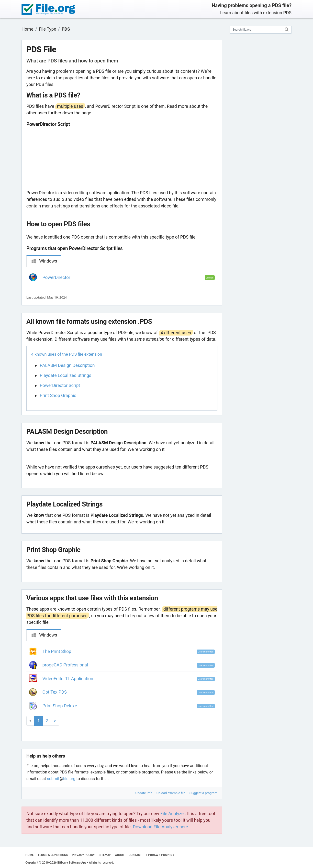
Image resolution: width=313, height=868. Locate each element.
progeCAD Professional (65, 665)
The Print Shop (57, 651)
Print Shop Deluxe (60, 706)
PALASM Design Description (67, 365)
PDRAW (153, 855)
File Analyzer (173, 814)
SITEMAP (105, 855)
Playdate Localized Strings (66, 375)
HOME (30, 855)
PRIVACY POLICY (83, 855)
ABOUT (120, 855)
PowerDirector (56, 277)
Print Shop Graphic (58, 395)
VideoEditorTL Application (68, 679)
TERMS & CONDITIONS (53, 855)
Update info (144, 793)
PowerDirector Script (60, 385)
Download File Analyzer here (160, 827)
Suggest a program (203, 793)
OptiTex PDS (55, 692)
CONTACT (135, 855)
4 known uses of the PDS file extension (67, 354)
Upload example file (171, 793)
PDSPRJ (167, 855)
